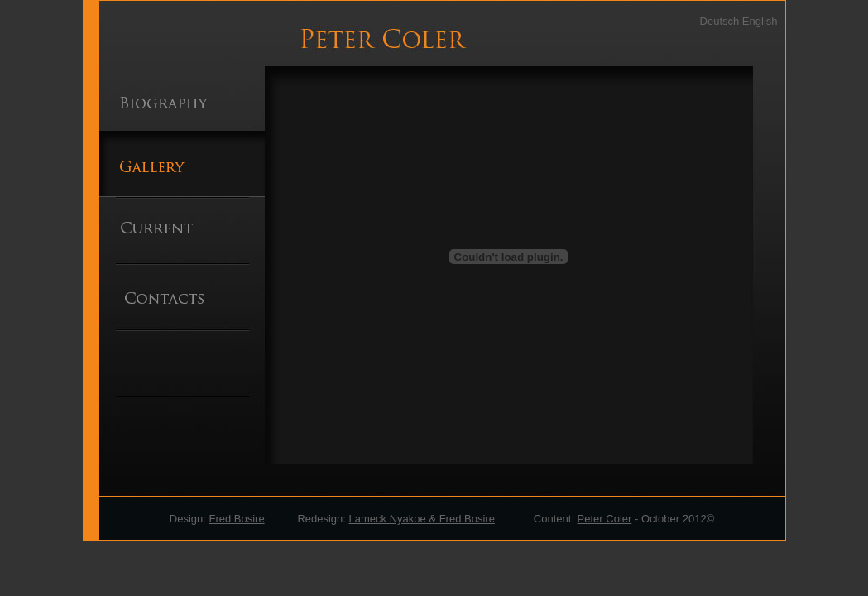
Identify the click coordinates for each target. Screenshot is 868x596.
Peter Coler (605, 519)
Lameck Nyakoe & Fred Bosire (422, 519)
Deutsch (720, 21)
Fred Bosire (236, 519)
